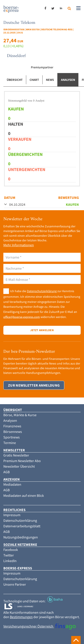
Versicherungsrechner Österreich (40, 626)
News (50, 80)
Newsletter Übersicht (19, 466)
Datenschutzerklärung (42, 291)
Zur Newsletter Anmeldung (34, 385)
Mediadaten (12, 484)
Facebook (11, 550)
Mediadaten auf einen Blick (24, 495)
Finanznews (12, 426)
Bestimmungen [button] (21, 617)
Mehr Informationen (19, 245)
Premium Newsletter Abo (22, 461)
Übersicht (15, 80)
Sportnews (12, 437)
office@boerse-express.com (22, 317)
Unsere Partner (15, 584)
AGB (6, 472)
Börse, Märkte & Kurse (20, 415)
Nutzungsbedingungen (21, 537)
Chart (34, 80)
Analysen (68, 80)
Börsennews (13, 432)
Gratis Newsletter (16, 455)
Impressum (12, 515)
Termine (10, 443)
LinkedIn (10, 561)
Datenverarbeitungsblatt (22, 526)
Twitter (9, 555)
